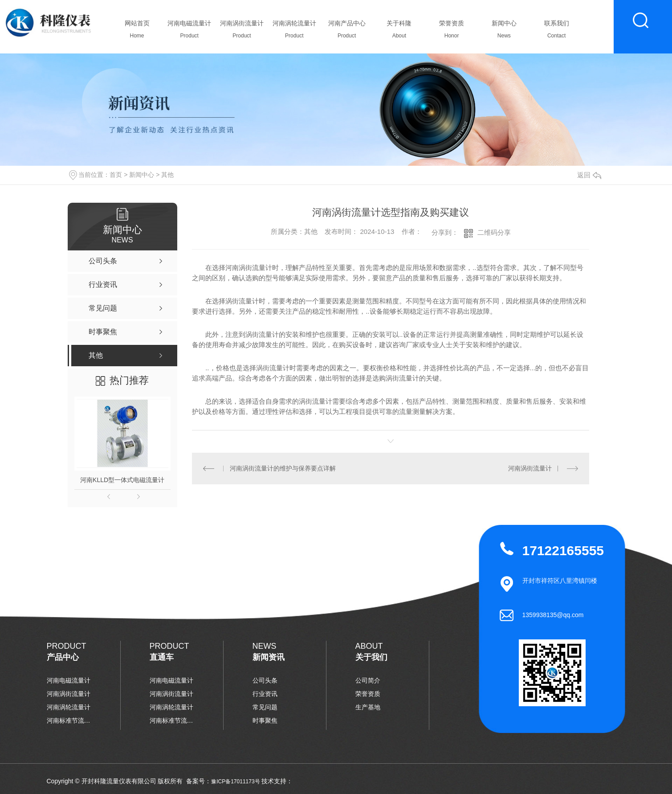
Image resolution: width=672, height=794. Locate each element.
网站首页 (137, 32)
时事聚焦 (265, 720)
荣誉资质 (452, 32)
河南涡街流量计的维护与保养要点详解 (283, 468)
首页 (116, 175)
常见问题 (265, 707)
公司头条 (265, 680)
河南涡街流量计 (242, 32)
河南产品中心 (347, 32)
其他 (167, 175)
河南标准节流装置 (69, 720)
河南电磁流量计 (189, 32)
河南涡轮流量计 (294, 32)
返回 (589, 175)
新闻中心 (504, 32)
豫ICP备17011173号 (235, 782)
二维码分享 (494, 232)
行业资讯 (265, 694)
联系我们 (556, 32)
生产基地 (368, 707)
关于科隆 (399, 32)
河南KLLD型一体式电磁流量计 (122, 480)
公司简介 (368, 680)
